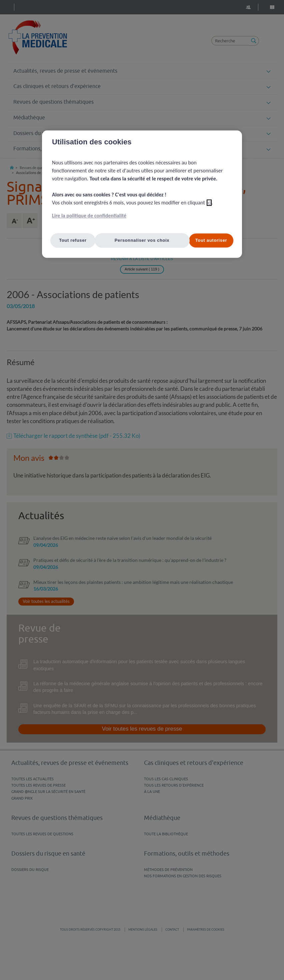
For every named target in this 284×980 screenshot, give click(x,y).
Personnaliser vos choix (142, 240)
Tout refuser (73, 240)
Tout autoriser (211, 240)
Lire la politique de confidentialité (89, 216)
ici (209, 203)
